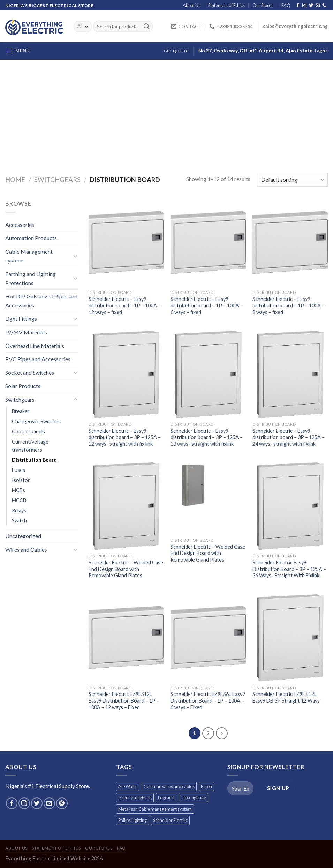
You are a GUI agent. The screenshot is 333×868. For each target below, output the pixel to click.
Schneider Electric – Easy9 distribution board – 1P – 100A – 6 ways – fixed (207, 305)
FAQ (286, 5)
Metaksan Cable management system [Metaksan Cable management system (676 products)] (155, 809)
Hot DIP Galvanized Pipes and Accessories (41, 301)
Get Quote (176, 51)
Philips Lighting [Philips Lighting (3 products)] (133, 820)
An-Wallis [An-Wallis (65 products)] (128, 786)
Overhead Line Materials (35, 346)
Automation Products (31, 238)
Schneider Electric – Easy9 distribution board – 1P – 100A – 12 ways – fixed (125, 305)
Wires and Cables (26, 550)
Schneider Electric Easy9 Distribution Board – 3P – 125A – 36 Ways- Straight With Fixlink (289, 569)
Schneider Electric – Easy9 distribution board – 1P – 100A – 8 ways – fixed (289, 305)
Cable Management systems (29, 256)
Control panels (28, 432)
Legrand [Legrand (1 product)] (166, 797)
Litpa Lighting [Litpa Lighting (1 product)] (193, 797)
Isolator (21, 480)
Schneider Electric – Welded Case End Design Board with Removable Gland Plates (126, 569)
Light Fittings (21, 318)
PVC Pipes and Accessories (38, 359)
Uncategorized (23, 536)
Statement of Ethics (226, 5)
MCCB (19, 500)
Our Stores (263, 5)
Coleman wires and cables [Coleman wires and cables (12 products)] (169, 786)
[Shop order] (292, 180)
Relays (19, 510)
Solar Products (23, 386)
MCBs (18, 490)
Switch (19, 521)
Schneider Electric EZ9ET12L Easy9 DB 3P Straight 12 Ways (286, 697)
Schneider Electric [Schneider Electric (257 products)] (170, 820)
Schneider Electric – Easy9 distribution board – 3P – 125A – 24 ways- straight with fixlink (289, 437)
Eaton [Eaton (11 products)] (206, 786)
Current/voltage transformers (30, 446)
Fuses (18, 470)
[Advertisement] (166, 112)
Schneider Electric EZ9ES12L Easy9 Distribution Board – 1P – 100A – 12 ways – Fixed (124, 700)
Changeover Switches (36, 421)
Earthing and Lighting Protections (31, 278)
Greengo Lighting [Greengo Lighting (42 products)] (135, 797)
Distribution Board (34, 460)
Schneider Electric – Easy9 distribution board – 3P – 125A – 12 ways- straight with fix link (125, 437)
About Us (192, 5)
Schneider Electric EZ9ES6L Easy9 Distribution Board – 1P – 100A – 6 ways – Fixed (208, 700)
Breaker (21, 411)
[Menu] (17, 51)
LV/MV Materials (26, 332)
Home (15, 180)
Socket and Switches (30, 373)
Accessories (20, 225)
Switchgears (57, 180)
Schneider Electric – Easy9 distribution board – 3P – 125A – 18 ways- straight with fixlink (207, 437)
